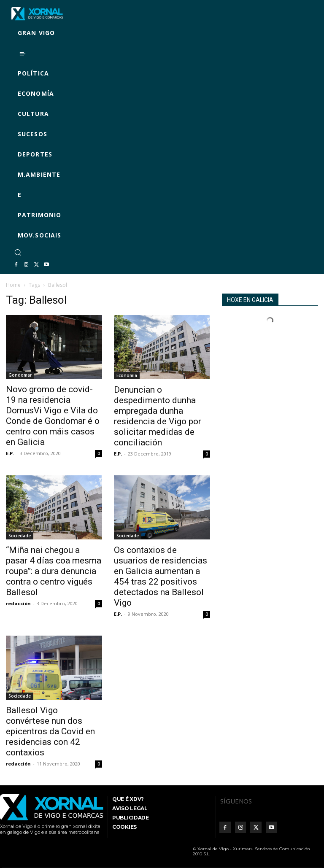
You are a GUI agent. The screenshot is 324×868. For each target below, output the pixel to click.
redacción (18, 603)
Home (13, 285)
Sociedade (20, 536)
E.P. (10, 453)
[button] (18, 252)
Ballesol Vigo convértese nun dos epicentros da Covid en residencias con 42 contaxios (50, 731)
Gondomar (20, 375)
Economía (127, 375)
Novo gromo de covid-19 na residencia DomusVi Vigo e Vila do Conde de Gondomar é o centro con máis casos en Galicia (53, 416)
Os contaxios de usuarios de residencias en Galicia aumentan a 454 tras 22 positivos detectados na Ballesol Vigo (161, 576)
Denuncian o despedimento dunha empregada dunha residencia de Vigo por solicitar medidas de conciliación (158, 416)
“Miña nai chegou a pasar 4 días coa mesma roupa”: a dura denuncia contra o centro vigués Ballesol (54, 571)
